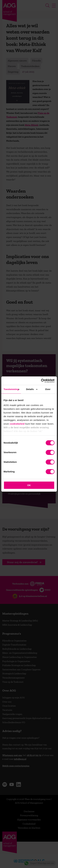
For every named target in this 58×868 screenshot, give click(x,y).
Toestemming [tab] (11, 389)
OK (29, 485)
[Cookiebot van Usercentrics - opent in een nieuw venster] (41, 381)
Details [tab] (30, 389)
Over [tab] (48, 389)
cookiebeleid (17, 424)
